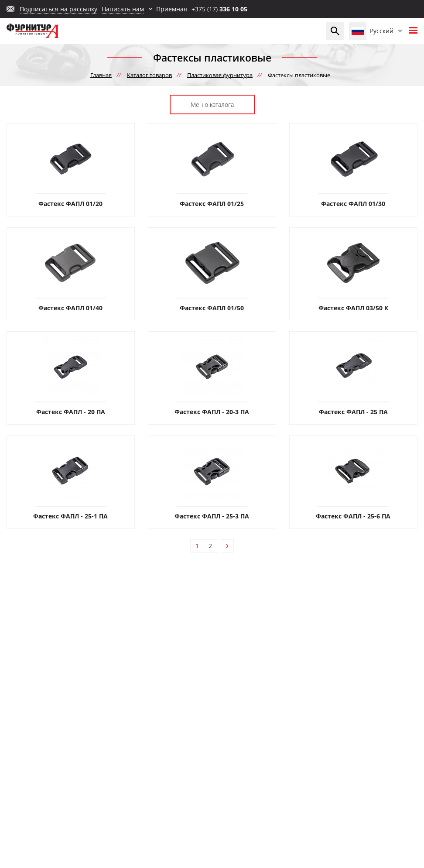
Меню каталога (212, 105)
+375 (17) (219, 9)
